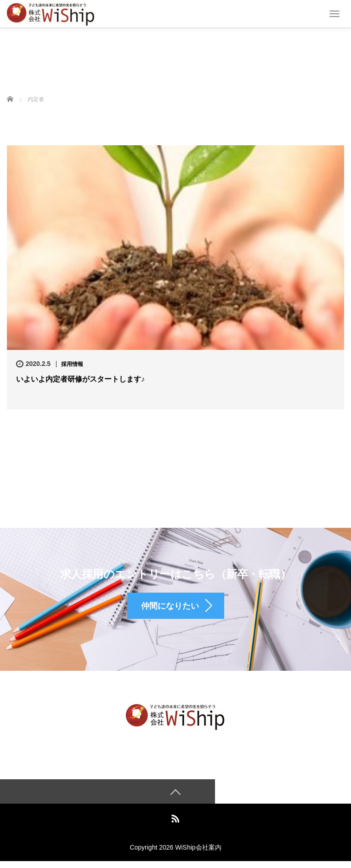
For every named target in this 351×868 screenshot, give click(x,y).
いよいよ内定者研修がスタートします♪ (80, 379)
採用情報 (72, 364)
